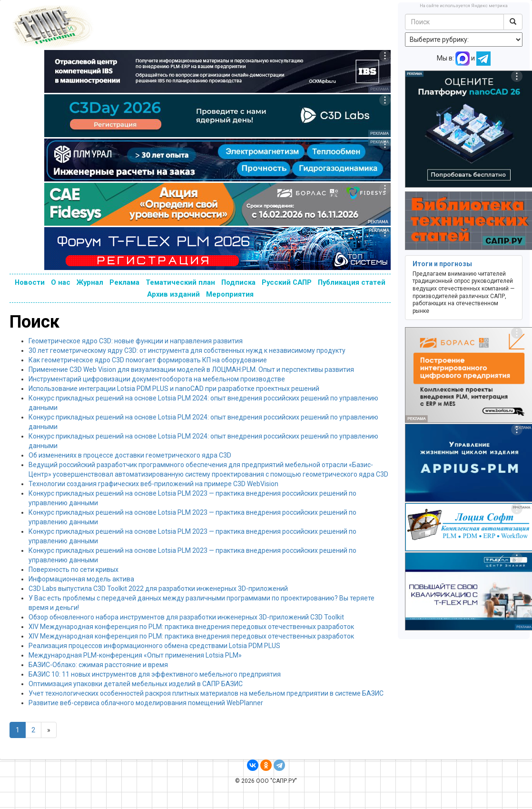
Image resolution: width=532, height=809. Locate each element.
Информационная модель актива (81, 579)
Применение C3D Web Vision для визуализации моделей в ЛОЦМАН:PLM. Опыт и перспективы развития (191, 370)
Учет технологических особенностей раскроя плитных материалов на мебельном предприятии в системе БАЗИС (206, 693)
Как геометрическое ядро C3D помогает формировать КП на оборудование (148, 360)
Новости (30, 282)
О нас (61, 282)
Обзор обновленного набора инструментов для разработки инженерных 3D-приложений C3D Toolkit (186, 617)
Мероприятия (230, 294)
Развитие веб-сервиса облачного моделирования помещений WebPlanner (146, 703)
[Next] (49, 730)
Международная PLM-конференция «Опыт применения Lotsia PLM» (135, 655)
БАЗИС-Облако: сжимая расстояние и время (98, 665)
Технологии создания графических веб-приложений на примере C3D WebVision (153, 484)
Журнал (90, 282)
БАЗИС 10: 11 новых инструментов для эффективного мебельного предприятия (155, 674)
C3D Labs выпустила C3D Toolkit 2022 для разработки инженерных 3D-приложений (158, 589)
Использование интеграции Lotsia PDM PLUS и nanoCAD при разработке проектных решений (174, 389)
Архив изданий (173, 294)
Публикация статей (352, 282)
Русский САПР (287, 282)
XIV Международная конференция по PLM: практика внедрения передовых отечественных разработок (191, 627)
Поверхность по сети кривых (74, 569)
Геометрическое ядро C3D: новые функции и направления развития (136, 341)
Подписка (238, 282)
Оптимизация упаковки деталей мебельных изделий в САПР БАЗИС (136, 684)
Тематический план (180, 282)
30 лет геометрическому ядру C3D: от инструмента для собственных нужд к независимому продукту (187, 350)
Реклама (124, 282)
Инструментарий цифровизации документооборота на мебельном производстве (157, 379)
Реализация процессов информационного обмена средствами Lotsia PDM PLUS (154, 646)
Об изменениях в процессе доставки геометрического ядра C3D (130, 455)
